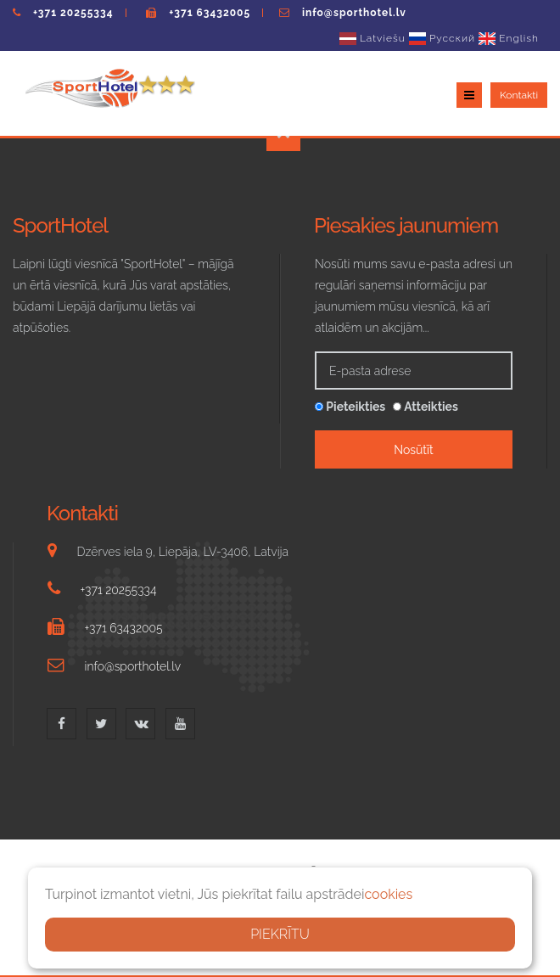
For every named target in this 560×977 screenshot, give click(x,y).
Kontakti (519, 95)
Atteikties (426, 407)
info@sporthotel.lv (354, 13)
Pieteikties (350, 407)
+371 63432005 (210, 13)
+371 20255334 (73, 13)
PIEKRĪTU (280, 934)
